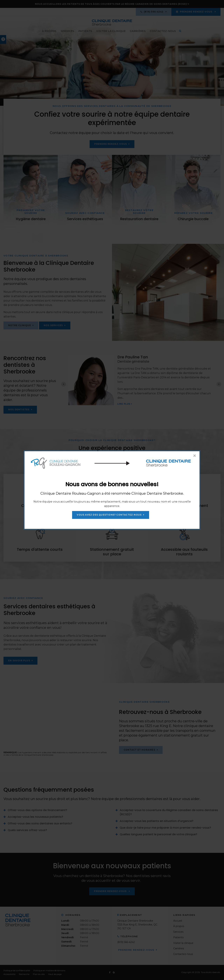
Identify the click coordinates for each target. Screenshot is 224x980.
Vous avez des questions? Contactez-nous (109, 515)
